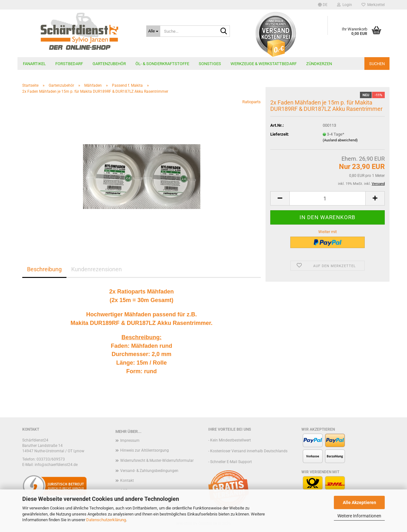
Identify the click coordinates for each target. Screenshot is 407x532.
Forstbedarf (69, 64)
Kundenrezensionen (97, 269)
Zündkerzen (319, 64)
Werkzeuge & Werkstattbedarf (264, 64)
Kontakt (127, 481)
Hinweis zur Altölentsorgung (145, 450)
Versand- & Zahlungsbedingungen (149, 471)
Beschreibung (44, 269)
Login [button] (345, 5)
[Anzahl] (328, 198)
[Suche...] (153, 31)
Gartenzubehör (109, 64)
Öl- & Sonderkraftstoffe (162, 64)
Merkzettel (373, 5)
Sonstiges (210, 64)
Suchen (377, 64)
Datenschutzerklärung (106, 520)
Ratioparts (252, 102)
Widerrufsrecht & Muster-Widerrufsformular (157, 461)
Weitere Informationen (359, 516)
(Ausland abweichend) (340, 140)
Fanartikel (34, 64)
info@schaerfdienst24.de (56, 465)
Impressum (130, 441)
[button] (323, 5)
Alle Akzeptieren (359, 502)
